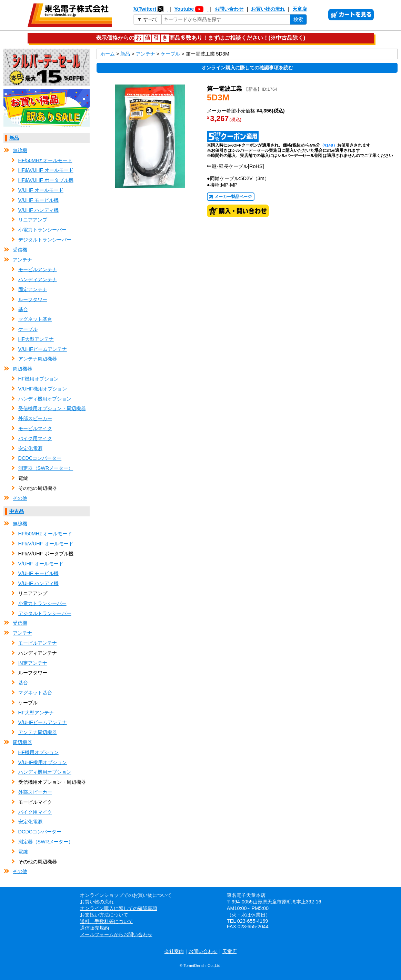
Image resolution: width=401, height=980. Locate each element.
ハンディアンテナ (38, 279)
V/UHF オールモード (41, 190)
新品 (14, 138)
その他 (20, 498)
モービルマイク (35, 428)
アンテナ (22, 260)
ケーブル (28, 329)
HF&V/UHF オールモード (46, 170)
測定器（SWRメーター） (46, 468)
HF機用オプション (38, 379)
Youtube (192, 9)
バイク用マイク (35, 438)
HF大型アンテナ (36, 339)
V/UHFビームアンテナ (43, 349)
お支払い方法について (104, 915)
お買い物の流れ (268, 9)
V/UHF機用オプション (43, 389)
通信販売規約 (94, 928)
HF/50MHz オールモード (45, 160)
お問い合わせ (229, 9)
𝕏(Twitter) (151, 9)
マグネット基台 (35, 319)
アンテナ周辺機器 (38, 359)
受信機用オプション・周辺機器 (52, 408)
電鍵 (23, 852)
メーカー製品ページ (233, 197)
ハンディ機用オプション (45, 399)
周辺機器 (22, 369)
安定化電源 (30, 448)
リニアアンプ (33, 220)
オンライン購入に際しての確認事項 (119, 908)
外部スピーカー (35, 418)
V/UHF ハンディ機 (38, 210)
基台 (23, 309)
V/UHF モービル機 (38, 200)
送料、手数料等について (107, 921)
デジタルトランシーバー (45, 240)
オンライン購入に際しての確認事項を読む (247, 68)
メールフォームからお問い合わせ (116, 934)
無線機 (20, 150)
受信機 (20, 250)
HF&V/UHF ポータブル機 (46, 180)
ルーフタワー (33, 299)
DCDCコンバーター (40, 458)
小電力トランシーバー (42, 230)
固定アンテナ (33, 289)
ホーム (108, 54)
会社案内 (174, 951)
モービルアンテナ (38, 269)
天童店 (300, 9)
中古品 (17, 511)
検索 (298, 19)
